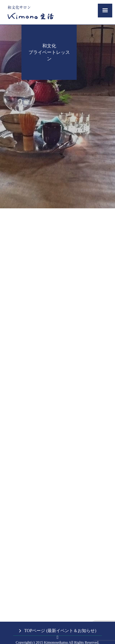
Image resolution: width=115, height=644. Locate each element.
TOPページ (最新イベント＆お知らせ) (60, 617)
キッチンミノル (47, 634)
